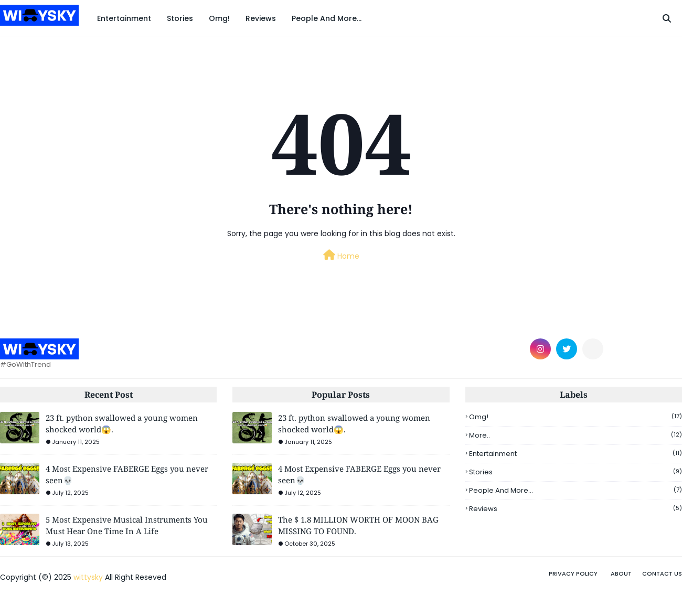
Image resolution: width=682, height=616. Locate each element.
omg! (576, 417)
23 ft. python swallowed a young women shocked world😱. (122, 424)
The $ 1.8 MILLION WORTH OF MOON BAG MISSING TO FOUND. (358, 525)
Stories (576, 472)
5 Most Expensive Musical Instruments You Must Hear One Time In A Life (127, 525)
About (621, 573)
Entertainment (576, 454)
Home (341, 256)
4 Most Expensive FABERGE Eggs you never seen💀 (127, 475)
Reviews (576, 509)
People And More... (576, 490)
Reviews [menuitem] (261, 18)
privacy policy (573, 573)
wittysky (88, 577)
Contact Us (662, 573)
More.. (576, 435)
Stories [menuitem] (180, 18)
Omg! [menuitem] (219, 18)
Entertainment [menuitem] (124, 18)
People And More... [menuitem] (327, 18)
